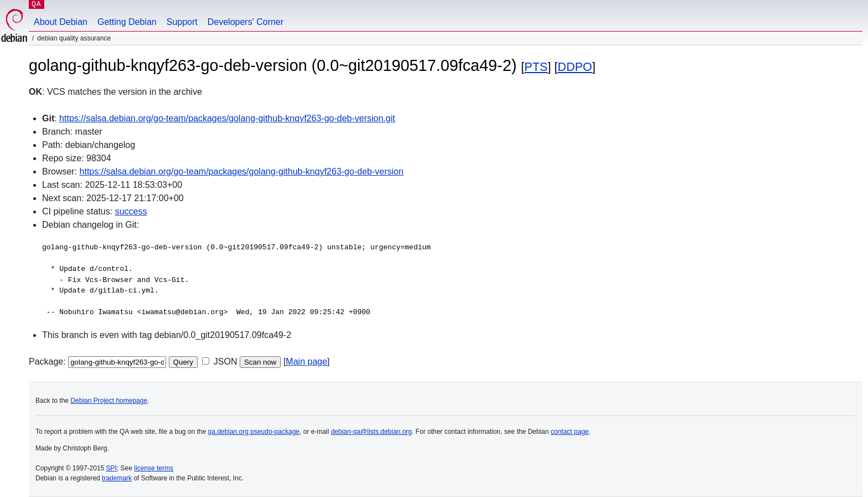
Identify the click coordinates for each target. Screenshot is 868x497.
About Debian (61, 22)
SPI (112, 468)
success (131, 211)
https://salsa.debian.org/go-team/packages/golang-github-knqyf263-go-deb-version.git (227, 118)
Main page (306, 362)
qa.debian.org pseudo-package (254, 432)
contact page (570, 432)
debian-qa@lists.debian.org (371, 432)
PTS (536, 67)
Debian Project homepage (109, 401)
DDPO (575, 67)
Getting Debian (127, 22)
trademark (117, 478)
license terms (154, 468)
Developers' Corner (246, 22)
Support (182, 22)
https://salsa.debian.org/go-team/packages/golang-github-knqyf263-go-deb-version (242, 171)
